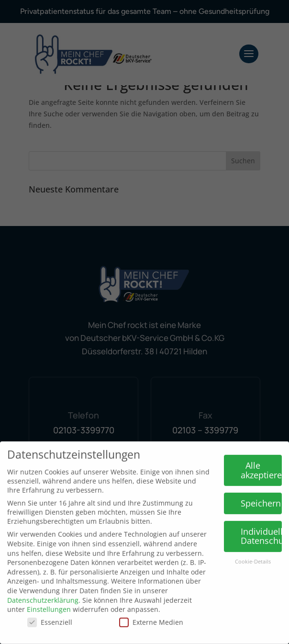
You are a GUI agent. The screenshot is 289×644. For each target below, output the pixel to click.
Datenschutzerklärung (43, 591)
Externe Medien (151, 613)
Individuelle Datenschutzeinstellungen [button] (261, 527)
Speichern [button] (261, 494)
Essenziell (50, 613)
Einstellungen (49, 600)
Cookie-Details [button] (253, 553)
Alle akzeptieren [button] (261, 461)
